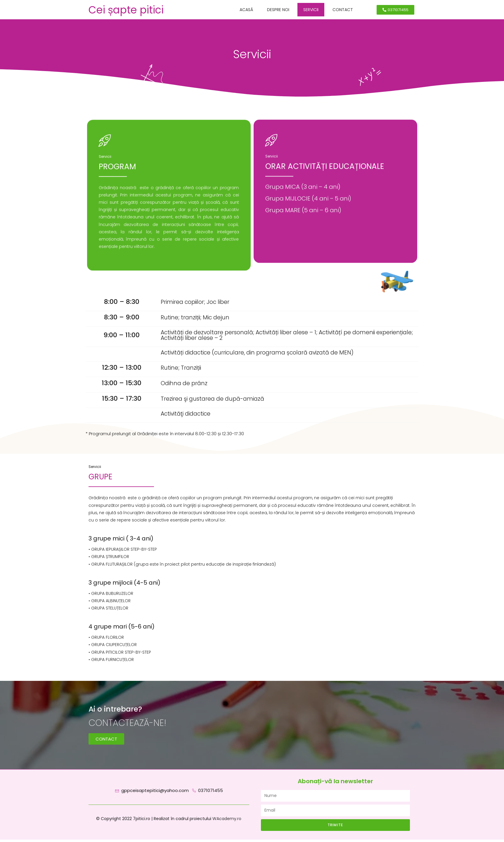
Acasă (246, 10)
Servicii (311, 10)
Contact (343, 10)
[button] (395, 10)
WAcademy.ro (227, 821)
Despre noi (278, 10)
